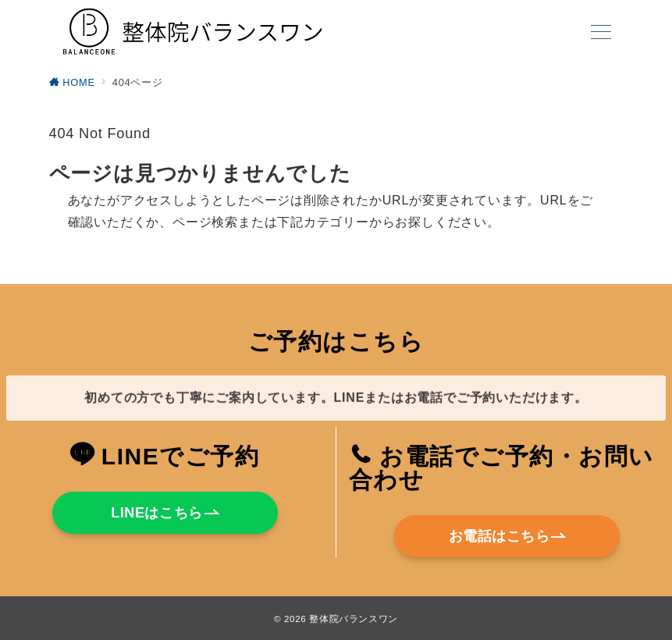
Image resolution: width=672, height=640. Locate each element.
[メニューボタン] (601, 34)
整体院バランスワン (354, 619)
